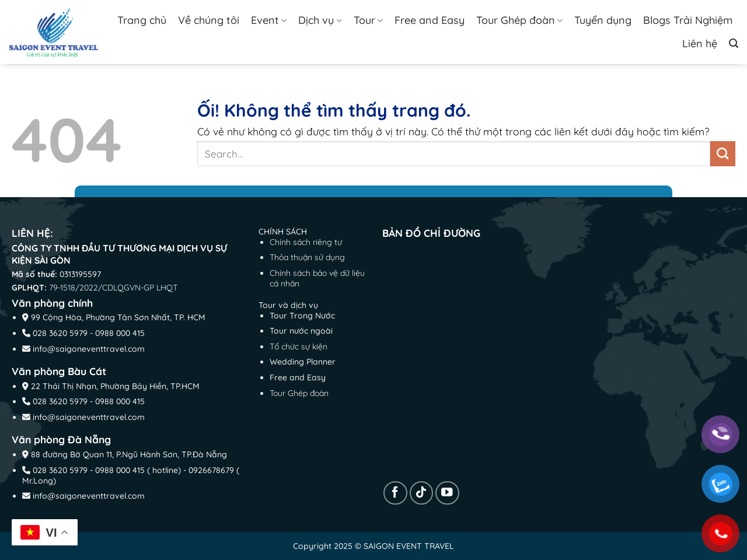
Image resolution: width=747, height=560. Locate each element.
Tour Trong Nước (302, 316)
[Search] (734, 43)
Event (269, 20)
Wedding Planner (303, 362)
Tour (368, 20)
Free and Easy (430, 20)
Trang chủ (142, 20)
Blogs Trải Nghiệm (688, 20)
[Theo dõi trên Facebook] (395, 493)
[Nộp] (723, 154)
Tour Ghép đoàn (519, 20)
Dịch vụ (320, 20)
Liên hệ (700, 43)
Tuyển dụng (603, 20)
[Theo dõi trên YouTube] (447, 493)
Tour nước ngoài (301, 331)
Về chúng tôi (209, 20)
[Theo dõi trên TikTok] (422, 493)
